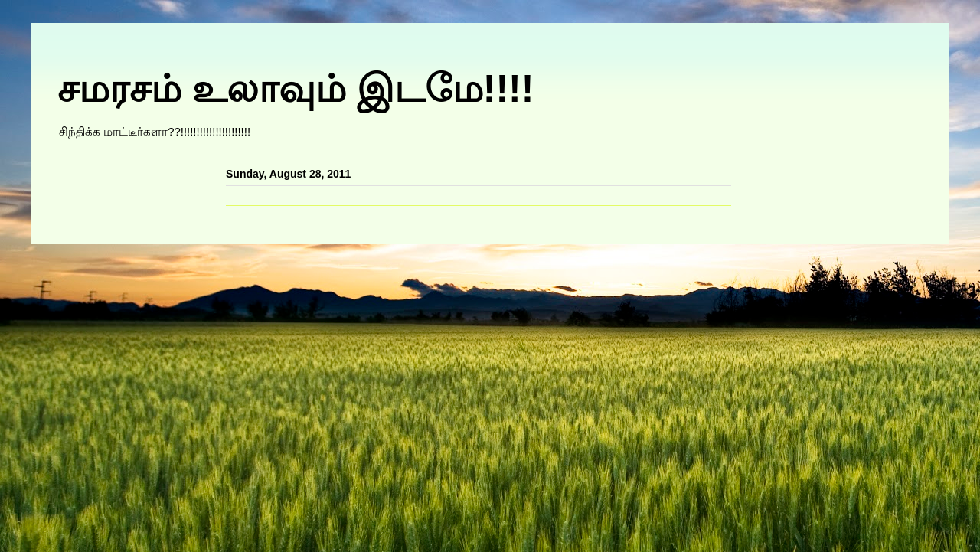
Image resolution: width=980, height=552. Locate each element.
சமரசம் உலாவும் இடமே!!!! (296, 89)
